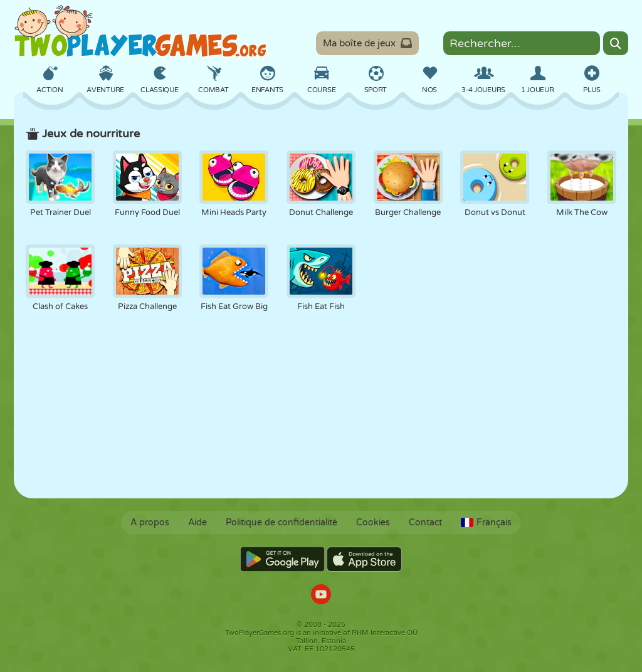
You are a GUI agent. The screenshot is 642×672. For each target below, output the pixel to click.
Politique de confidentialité (282, 522)
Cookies (373, 522)
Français (486, 522)
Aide (197, 522)
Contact (425, 522)
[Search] (616, 43)
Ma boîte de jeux (367, 43)
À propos (150, 522)
